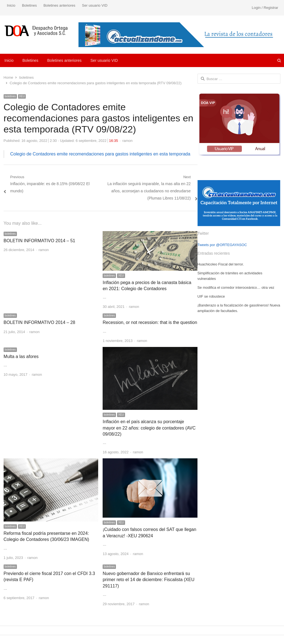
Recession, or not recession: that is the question (150, 322)
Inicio (11, 5)
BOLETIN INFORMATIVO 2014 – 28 (39, 322)
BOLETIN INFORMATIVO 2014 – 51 (39, 241)
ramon (127, 141)
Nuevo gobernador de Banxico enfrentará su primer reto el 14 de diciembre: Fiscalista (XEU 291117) (149, 580)
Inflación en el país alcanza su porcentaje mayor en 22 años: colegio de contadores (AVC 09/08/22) (149, 428)
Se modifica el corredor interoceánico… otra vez (236, 287)
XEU (22, 96)
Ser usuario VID (95, 5)
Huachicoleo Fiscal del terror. (221, 264)
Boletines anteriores (59, 5)
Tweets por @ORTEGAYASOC (222, 245)
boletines (10, 96)
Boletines (29, 5)
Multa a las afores (21, 356)
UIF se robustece (211, 296)
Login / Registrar (265, 8)
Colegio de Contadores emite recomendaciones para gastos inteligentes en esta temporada (100, 154)
